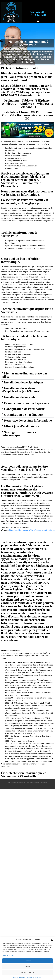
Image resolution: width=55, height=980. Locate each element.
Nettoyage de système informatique (28, 420)
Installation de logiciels (20, 397)
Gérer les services (8, 955)
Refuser (28, 967)
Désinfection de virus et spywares (27, 403)
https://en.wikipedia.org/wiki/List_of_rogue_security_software (32, 530)
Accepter (27, 961)
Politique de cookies (19, 977)
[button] (52, 939)
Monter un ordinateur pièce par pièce (25, 375)
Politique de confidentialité (33, 977)
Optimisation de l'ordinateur (24, 415)
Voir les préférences (28, 972)
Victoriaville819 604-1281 (38, 14)
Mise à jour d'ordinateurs (22, 426)
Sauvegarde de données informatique (19, 434)
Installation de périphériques (24, 382)
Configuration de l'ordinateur (24, 409)
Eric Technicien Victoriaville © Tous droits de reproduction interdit (27, 783)
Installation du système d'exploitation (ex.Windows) (21, 390)
